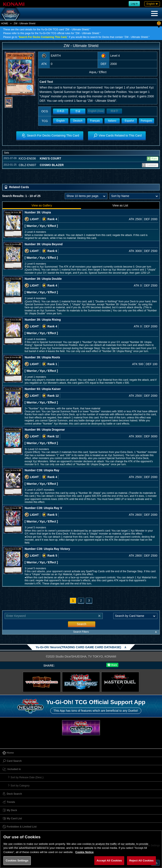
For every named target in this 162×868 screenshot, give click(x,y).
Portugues (146, 121)
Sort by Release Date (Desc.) (27, 777)
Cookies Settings (17, 861)
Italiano (112, 121)
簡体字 (114, 111)
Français (95, 121)
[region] (81, 849)
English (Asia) (96, 111)
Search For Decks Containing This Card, (43, 37)
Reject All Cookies (141, 861)
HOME (5, 23)
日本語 (61, 111)
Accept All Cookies (109, 861)
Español (129, 121)
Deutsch (78, 121)
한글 (78, 111)
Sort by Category (20, 786)
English (61, 121)
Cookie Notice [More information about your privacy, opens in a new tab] (84, 852)
